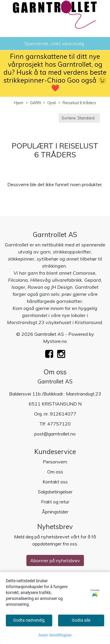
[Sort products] (79, 118)
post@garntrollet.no (55, 434)
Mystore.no (55, 341)
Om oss (55, 472)
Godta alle (81, 620)
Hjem (18, 103)
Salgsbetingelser (55, 492)
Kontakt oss (55, 482)
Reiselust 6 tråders (77, 103)
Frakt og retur (55, 502)
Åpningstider (55, 512)
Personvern (55, 462)
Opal (50, 103)
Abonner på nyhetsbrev (55, 560)
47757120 (59, 424)
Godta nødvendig (29, 620)
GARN (33, 103)
